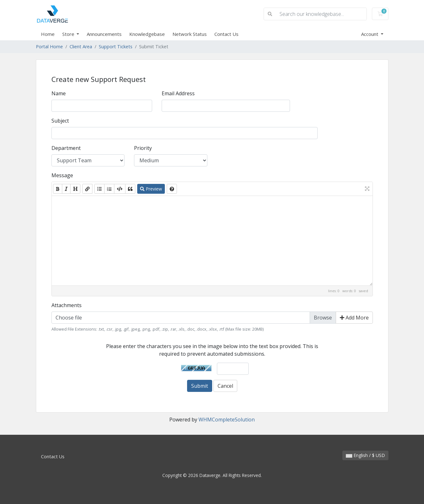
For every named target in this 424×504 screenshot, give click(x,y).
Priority (143, 148)
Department (66, 148)
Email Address (178, 93)
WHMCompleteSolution (227, 420)
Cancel (225, 386)
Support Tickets (116, 47)
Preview (151, 189)
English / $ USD (365, 455)
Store (69, 34)
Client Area (81, 47)
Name (59, 93)
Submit (200, 386)
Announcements (104, 34)
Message (62, 175)
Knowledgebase (147, 34)
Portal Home (49, 47)
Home (48, 34)
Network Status (190, 34)
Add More (354, 318)
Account (370, 34)
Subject (60, 121)
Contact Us (226, 34)
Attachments (67, 305)
